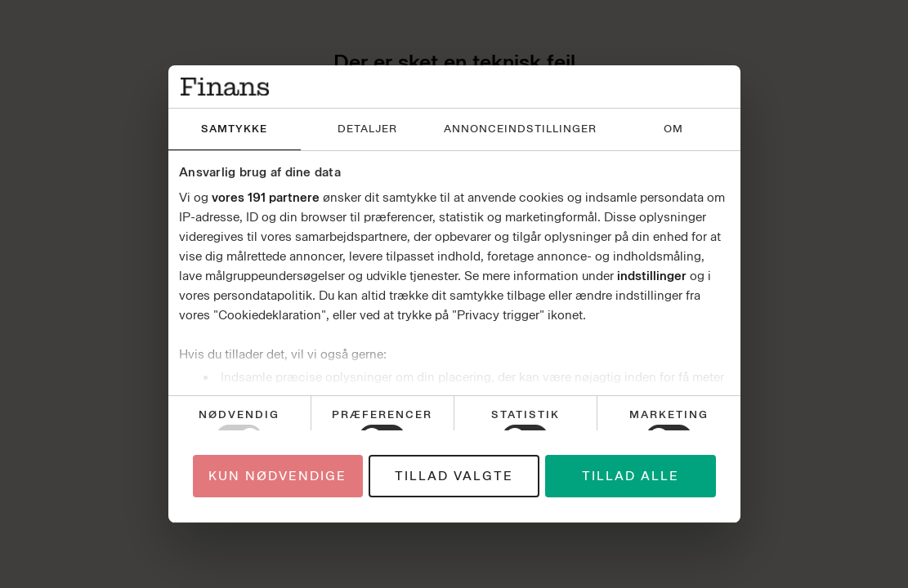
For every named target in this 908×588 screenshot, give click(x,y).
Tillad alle (631, 476)
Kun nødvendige (277, 476)
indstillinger (652, 276)
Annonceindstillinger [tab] (520, 129)
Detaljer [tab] (367, 129)
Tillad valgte (454, 476)
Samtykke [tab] (234, 129)
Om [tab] (673, 129)
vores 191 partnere (266, 198)
